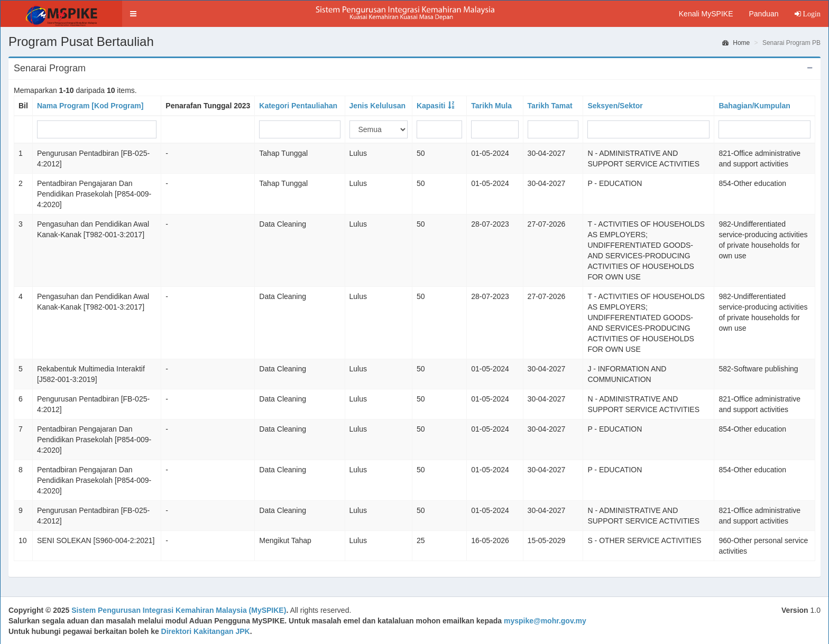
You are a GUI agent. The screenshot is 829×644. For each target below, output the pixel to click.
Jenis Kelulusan (378, 106)
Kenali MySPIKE (706, 14)
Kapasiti (431, 106)
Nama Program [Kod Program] (90, 106)
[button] (133, 14)
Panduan (763, 14)
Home (736, 43)
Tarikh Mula (491, 106)
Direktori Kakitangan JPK (206, 631)
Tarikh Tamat (550, 106)
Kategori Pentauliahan (298, 106)
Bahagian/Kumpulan (754, 106)
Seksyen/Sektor (615, 106)
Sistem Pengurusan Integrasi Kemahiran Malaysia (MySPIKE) (179, 610)
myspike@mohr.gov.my (545, 621)
